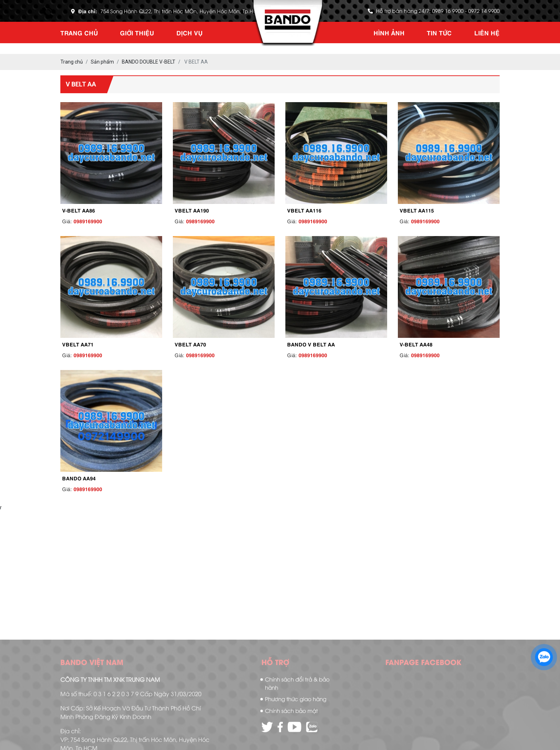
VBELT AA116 (304, 210)
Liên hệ (487, 32)
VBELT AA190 (192, 210)
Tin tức (439, 32)
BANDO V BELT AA (311, 344)
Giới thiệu (137, 32)
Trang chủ (79, 32)
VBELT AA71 (78, 344)
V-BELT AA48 (416, 344)
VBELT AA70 (190, 344)
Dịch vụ (189, 32)
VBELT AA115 (417, 210)
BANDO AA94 (79, 478)
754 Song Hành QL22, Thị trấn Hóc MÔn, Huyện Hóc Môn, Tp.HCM (181, 11)
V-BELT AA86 (79, 210)
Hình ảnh (389, 32)
